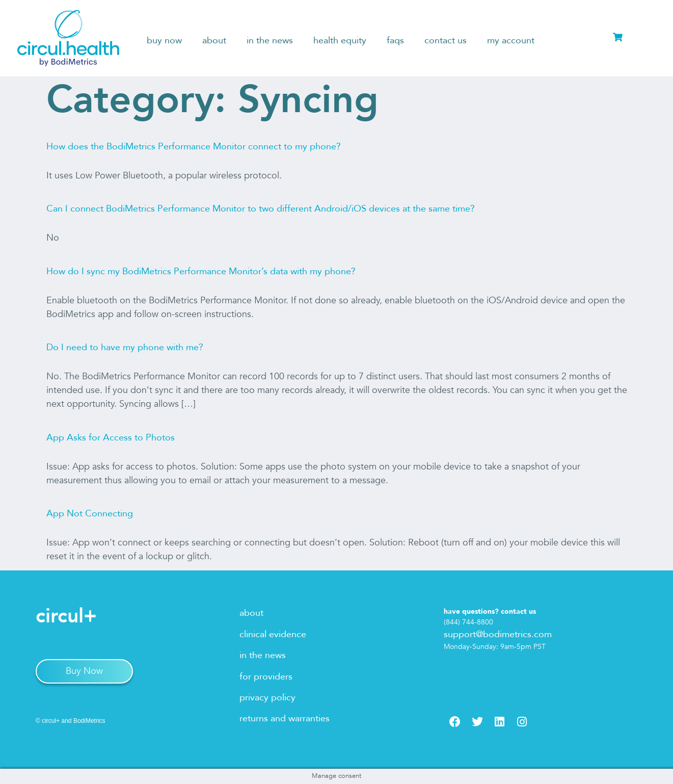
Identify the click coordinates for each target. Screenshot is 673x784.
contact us (446, 41)
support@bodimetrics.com (498, 634)
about (214, 41)
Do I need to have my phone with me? (125, 347)
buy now (164, 41)
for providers (266, 677)
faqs (395, 41)
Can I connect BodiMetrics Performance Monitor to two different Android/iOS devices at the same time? (261, 209)
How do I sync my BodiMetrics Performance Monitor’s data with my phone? (201, 271)
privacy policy (267, 698)
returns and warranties (285, 718)
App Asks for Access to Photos (111, 438)
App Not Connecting (90, 514)
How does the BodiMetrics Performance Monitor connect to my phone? (194, 147)
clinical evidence (273, 634)
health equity (340, 41)
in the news (270, 41)
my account (511, 41)
